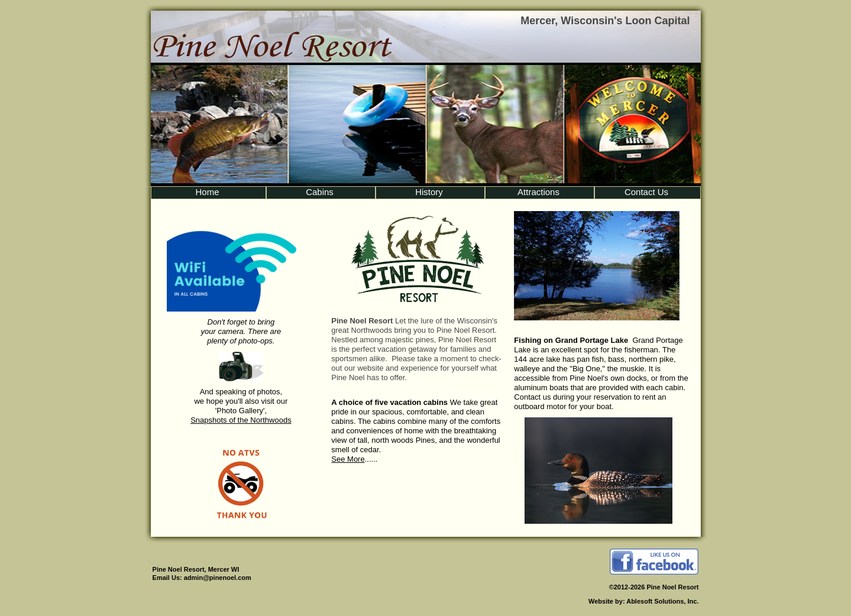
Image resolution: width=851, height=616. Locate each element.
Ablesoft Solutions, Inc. (662, 601)
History (429, 192)
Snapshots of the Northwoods (241, 420)
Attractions (538, 192)
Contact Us (646, 192)
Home (207, 192)
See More (348, 459)
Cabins (320, 192)
